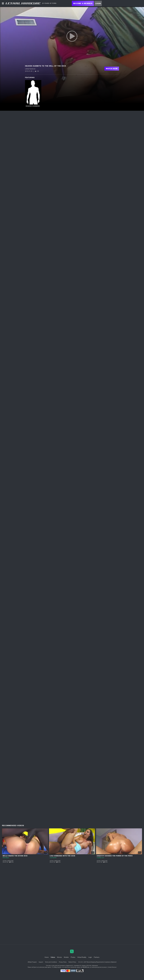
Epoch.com (36, 967)
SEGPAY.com (86, 967)
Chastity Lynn (100, 858)
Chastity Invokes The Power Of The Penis (115, 856)
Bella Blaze (6, 858)
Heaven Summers (33, 106)
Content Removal (112, 967)
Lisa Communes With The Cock (62, 856)
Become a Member (83, 3)
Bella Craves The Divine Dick (15, 856)
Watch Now (112, 69)
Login (98, 3)
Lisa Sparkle (53, 858)
